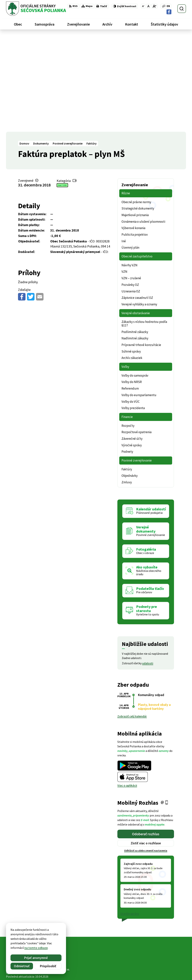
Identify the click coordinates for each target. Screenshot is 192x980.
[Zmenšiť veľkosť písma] (143, 6)
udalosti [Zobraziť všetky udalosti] (148, 567)
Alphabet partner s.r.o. (55, 873)
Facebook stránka (163, 972)
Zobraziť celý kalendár (132, 620)
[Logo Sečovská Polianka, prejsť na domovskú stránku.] (36, 9)
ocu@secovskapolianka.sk (168, 967)
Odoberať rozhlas (146, 737)
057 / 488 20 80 (160, 963)
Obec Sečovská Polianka (43, 877)
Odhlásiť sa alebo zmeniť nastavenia (146, 754)
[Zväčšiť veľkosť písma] (154, 6)
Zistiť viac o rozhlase (146, 747)
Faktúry (62, 89)
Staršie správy (130, 817)
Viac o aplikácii (127, 689)
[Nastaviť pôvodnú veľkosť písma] (148, 6)
